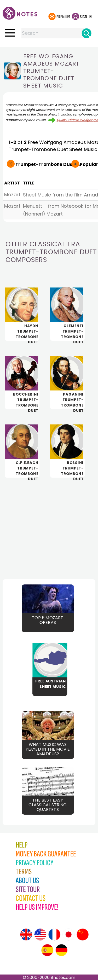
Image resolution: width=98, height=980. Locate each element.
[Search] (87, 33)
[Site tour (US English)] (40, 935)
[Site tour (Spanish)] (47, 950)
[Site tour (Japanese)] (68, 935)
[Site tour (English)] (26, 935)
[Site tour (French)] (54, 935)
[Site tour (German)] (61, 950)
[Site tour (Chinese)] (83, 935)
